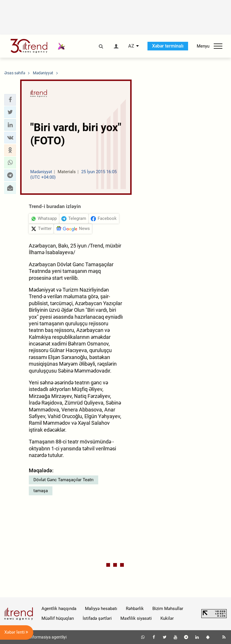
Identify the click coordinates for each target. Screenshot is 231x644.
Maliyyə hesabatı (101, 609)
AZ (131, 46)
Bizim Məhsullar (168, 609)
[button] (10, 100)
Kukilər (167, 618)
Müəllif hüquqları (58, 618)
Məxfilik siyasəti (136, 618)
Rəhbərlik (135, 609)
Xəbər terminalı (168, 46)
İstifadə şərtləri (97, 618)
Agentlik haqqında (59, 609)
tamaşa (41, 491)
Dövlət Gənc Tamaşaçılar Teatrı (64, 480)
